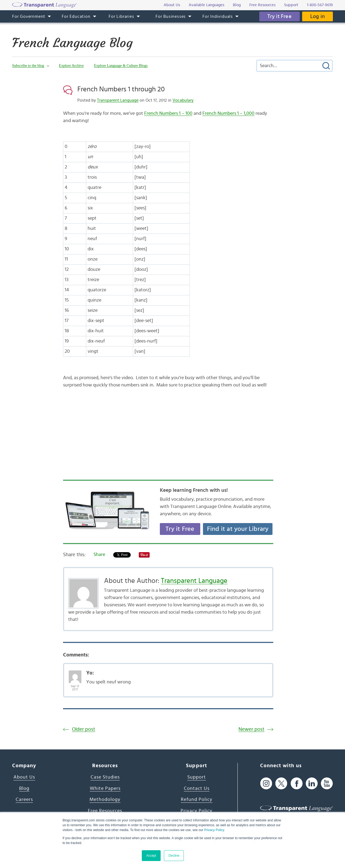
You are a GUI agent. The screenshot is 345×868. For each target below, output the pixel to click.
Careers (24, 800)
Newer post (251, 729)
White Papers (105, 789)
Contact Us (197, 789)
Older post (84, 729)
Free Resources (105, 811)
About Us (24, 777)
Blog (24, 789)
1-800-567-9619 (320, 5)
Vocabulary (183, 100)
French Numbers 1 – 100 (168, 113)
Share (99, 555)
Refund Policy (197, 800)
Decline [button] (174, 856)
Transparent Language (118, 100)
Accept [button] (151, 856)
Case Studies (105, 777)
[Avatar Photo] (75, 674)
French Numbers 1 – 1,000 (228, 113)
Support (197, 777)
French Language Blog (72, 43)
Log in (318, 16)
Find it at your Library (238, 529)
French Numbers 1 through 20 (121, 89)
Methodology (105, 800)
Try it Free (280, 16)
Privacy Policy (214, 830)
